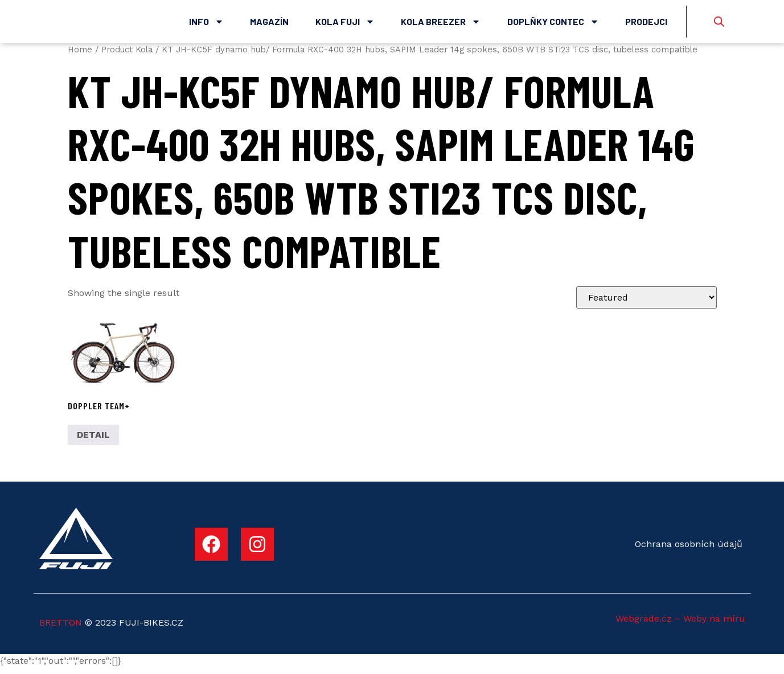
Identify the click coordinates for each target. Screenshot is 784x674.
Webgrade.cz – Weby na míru (680, 624)
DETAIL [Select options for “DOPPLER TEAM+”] (93, 441)
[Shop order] (647, 303)
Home (80, 55)
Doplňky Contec (553, 24)
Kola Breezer (441, 24)
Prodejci (646, 24)
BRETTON (61, 628)
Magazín (269, 24)
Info (206, 24)
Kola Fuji (345, 24)
